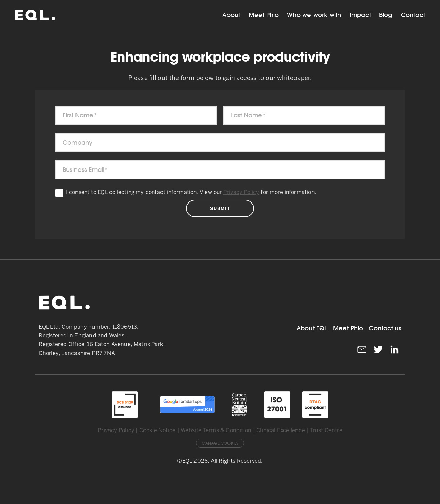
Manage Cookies (220, 443)
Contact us (385, 328)
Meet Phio (264, 15)
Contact (413, 15)
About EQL (312, 328)
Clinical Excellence (281, 431)
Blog (386, 15)
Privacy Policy (241, 192)
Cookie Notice (158, 431)
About (231, 15)
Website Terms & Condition (216, 431)
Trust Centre (326, 431)
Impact (360, 15)
